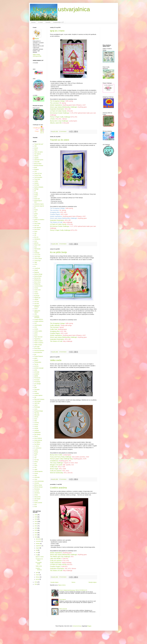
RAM (36, 391)
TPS (35, 468)
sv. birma (37, 446)
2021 (36, 526)
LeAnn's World (38, 259)
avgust (38, 548)
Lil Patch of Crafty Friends (58, 111)
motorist (36, 294)
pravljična (37, 374)
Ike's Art (36, 237)
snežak (36, 427)
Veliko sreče (56, 360)
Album (36, 150)
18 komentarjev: (63, 577)
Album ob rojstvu (39, 152)
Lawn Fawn (37, 257)
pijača (36, 358)
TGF (35, 458)
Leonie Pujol (37, 261)
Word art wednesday (57, 473)
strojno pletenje (38, 440)
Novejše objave (54, 582)
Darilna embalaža (39, 187)
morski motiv (37, 290)
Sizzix (36, 419)
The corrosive (54, 103)
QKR (36, 388)
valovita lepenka (38, 471)
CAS (35, 171)
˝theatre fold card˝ (39, 144)
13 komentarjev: (63, 352)
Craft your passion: (56, 471)
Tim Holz (37, 460)
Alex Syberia (37, 154)
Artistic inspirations (56, 105)
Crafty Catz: (54, 467)
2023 (36, 521)
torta (35, 464)
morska (36, 288)
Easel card (37, 199)
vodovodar (37, 477)
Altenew (36, 156)
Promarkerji (37, 382)
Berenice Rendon (39, 166)
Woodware (37, 489)
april (37, 573)
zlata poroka (37, 497)
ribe (35, 397)
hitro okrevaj (37, 227)
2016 (36, 537)
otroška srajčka (38, 331)
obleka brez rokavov (37, 311)
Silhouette (37, 415)
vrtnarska (37, 483)
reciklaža (37, 393)
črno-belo (37, 185)
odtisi (36, 314)
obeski (36, 309)
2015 (36, 582)
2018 (36, 533)
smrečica (37, 423)
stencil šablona (38, 438)
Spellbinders (37, 432)
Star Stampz (37, 434)
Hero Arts (37, 225)
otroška (36, 329)
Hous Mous (37, 229)
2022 (36, 524)
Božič (36, 168)
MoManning (37, 284)
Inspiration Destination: (57, 569)
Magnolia (37, 272)
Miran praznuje (63, 609)
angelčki (36, 158)
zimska (36, 495)
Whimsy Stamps (38, 487)
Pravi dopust (62, 600)
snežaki (36, 429)
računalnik (37, 390)
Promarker (37, 380)
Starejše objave (93, 582)
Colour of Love (38, 173)
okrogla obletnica (39, 319)
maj (37, 555)
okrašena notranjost (37, 317)
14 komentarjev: (63, 244)
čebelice (36, 183)
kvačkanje (37, 253)
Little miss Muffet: (56, 559)
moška (36, 292)
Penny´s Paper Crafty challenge (60, 117)
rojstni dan (37, 403)
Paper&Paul (37, 339)
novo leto (37, 302)
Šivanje (36, 452)
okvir (35, 323)
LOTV (36, 264)
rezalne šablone (38, 395)
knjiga (36, 251)
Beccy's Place (38, 164)
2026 (36, 515)
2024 (36, 519)
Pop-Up (36, 364)
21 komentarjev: (63, 131)
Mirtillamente (38, 280)
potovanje (37, 372)
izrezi (36, 241)
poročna (36, 366)
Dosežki (48, 22)
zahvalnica (37, 493)
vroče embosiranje (39, 481)
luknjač (36, 270)
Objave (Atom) (62, 585)
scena (36, 409)
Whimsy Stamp (38, 485)
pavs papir (37, 347)
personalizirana (38, 352)
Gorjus (36, 218)
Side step (37, 413)
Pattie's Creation (38, 341)
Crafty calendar (55, 325)
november (39, 541)
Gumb (36, 222)
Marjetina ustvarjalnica (61, 9)
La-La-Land (37, 255)
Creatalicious (54, 461)
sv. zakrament (38, 448)
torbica (36, 462)
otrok (36, 327)
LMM (36, 263)
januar (38, 579)
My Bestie (37, 296)
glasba (36, 214)
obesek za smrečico (37, 306)
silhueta (36, 417)
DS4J (36, 197)
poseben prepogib (39, 368)
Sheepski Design (39, 411)
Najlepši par (37, 298)
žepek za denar (38, 503)
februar (38, 577)
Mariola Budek (38, 276)
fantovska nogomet (39, 206)
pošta (36, 370)
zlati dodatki (37, 499)
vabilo (36, 470)
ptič (35, 386)
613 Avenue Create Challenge (60, 113)
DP (35, 191)
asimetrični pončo (39, 160)
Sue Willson (37, 442)
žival (35, 505)
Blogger (89, 626)
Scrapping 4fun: (55, 212)
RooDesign (37, 407)
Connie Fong (38, 175)
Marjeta (37, 39)
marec (38, 575)
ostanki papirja (38, 325)
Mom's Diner (37, 282)
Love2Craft (37, 268)
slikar (36, 421)
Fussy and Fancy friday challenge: (61, 457)
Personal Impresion (39, 351)
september (39, 546)
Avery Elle (37, 162)
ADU (35, 146)
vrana (36, 479)
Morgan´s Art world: (56, 465)
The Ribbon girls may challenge (60, 557)
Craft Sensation (38, 177)
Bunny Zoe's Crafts (56, 455)
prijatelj (36, 376)
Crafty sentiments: (56, 563)
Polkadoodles (38, 362)
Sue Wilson (37, 444)
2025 (36, 517)
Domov (33, 22)
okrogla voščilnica (39, 321)
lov (35, 266)
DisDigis (36, 189)
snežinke (37, 431)
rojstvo (36, 405)
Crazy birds (37, 179)
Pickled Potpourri (39, 356)
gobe (36, 216)
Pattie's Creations (39, 343)
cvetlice (36, 181)
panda (36, 335)
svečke (36, 450)
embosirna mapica (39, 204)
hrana (36, 231)
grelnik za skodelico (39, 220)
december (39, 539)
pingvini (36, 360)
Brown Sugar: (54, 469)
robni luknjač (37, 401)
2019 (36, 530)
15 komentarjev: (63, 479)
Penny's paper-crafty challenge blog (61, 459)
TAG (35, 456)
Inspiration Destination (57, 109)
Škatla (36, 454)
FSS (35, 212)
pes (35, 354)
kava (35, 247)
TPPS (36, 466)
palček (36, 333)
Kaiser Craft (37, 245)
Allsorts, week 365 (56, 123)
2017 (36, 535)
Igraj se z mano (57, 31)
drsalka (36, 195)
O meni (41, 22)
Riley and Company (39, 399)
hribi (35, 233)
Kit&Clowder (37, 249)
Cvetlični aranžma (58, 488)
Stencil (36, 436)
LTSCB (52, 119)
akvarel (36, 148)
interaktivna (37, 239)
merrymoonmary (77, 626)
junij (37, 552)
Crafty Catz (54, 329)
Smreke (36, 425)
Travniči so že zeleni (60, 140)
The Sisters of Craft (56, 222)
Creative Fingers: (55, 567)
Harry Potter (37, 224)
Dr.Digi (36, 193)
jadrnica (36, 243)
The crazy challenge (56, 463)
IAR (35, 235)
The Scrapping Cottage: (58, 101)
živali (36, 507)
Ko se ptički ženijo (59, 252)
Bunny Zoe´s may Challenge (59, 121)
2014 (36, 584)
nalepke (36, 300)
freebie (36, 210)
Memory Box (37, 278)
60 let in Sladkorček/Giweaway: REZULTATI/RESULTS (73, 590)
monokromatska (38, 286)
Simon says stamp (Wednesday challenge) (64, 107)
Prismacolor (37, 378)
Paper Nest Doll (38, 337)
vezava (36, 473)
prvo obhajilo (38, 384)
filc (35, 208)
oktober (38, 544)
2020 (36, 528)
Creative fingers (55, 214)
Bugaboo (37, 169)
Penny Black (37, 349)
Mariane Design (38, 274)
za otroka (37, 491)
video (36, 475)
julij (37, 550)
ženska (36, 501)
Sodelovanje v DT (59, 22)
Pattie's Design (38, 345)
